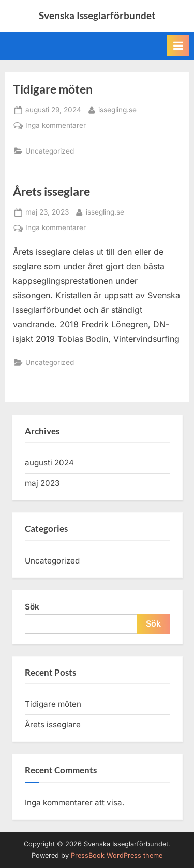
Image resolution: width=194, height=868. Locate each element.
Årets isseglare (51, 191)
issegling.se (117, 109)
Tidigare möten (53, 89)
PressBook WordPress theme (117, 855)
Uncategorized (50, 151)
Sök (32, 607)
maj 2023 (42, 483)
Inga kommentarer (56, 126)
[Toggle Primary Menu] (178, 45)
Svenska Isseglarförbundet (97, 15)
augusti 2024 (49, 462)
